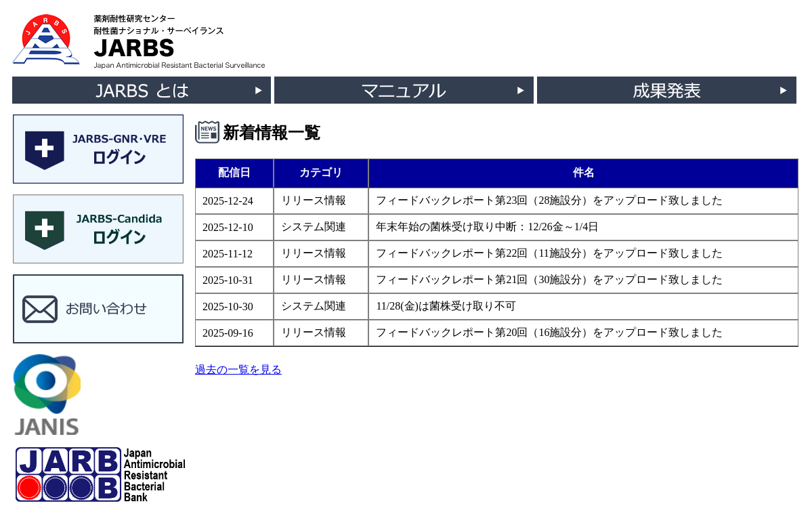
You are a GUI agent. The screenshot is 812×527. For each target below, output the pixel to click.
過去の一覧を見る (238, 370)
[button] (98, 150)
